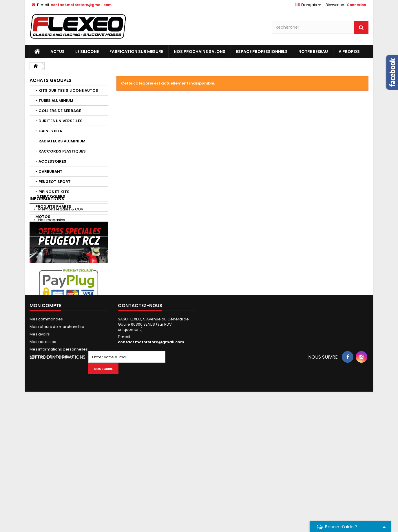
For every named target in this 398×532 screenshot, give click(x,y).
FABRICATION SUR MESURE (136, 52)
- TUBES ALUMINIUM (54, 101)
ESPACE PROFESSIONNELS (262, 52)
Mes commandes (46, 440)
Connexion (356, 5)
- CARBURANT (49, 171)
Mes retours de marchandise (57, 448)
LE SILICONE (87, 52)
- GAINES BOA (49, 131)
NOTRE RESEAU (313, 52)
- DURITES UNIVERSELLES (59, 121)
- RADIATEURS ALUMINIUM (60, 141)
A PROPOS (349, 52)
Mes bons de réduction (51, 478)
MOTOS (43, 217)
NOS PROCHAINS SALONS (200, 52)
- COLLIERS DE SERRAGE (58, 111)
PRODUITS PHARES (53, 207)
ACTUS (57, 52)
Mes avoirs (40, 455)
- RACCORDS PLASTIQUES (61, 151)
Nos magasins (51, 268)
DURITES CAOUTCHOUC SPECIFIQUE (59, 229)
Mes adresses (43, 463)
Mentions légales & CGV (60, 257)
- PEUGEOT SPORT (53, 182)
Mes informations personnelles (59, 470)
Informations (47, 246)
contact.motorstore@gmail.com (151, 463)
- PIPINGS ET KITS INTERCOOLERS (52, 194)
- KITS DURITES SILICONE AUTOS (67, 90)
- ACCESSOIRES (51, 161)
